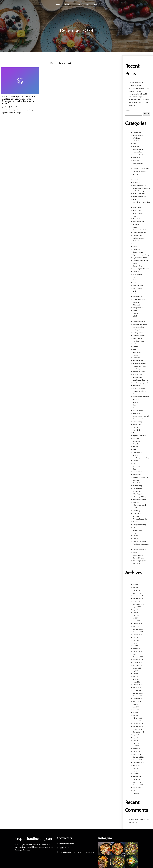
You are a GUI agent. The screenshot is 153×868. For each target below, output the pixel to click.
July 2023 (136, 671)
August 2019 (137, 788)
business (136, 224)
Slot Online (137, 466)
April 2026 (136, 585)
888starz (136, 174)
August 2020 (137, 765)
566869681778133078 (136, 83)
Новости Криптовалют (140, 541)
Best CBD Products (139, 194)
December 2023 (138, 657)
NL (134, 408)
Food (135, 283)
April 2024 (136, 646)
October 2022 (137, 696)
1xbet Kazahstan (138, 163)
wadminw (6, 107)
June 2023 (136, 674)
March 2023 (137, 682)
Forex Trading (137, 288)
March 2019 (136, 793)
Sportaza (136, 480)
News (135, 405)
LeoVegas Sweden (139, 336)
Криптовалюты (138, 530)
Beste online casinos (140, 197)
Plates (135, 450)
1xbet (135, 144)
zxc (134, 527)
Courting (136, 244)
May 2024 (136, 643)
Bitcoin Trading (138, 213)
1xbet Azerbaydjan (139, 155)
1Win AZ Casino (138, 135)
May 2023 (136, 676)
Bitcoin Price (137, 210)
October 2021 (137, 729)
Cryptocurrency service (140, 260)
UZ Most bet (137, 491)
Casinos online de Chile (141, 230)
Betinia (135, 199)
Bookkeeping (137, 219)
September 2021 (138, 732)
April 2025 (136, 618)
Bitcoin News (137, 208)
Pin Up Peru (137, 444)
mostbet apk (137, 358)
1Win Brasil (136, 138)
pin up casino (137, 441)
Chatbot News (137, 236)
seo (134, 463)
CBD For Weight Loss (140, 233)
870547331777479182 (135, 86)
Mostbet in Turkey (139, 372)
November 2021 (138, 726)
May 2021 (136, 743)
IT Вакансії (136, 305)
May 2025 (136, 615)
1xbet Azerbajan (138, 152)
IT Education (137, 302)
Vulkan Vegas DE (138, 494)
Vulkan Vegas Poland (139, 500)
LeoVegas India (138, 330)
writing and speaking (139, 525)
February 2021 (137, 752)
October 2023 (137, 663)
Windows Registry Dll (140, 519)
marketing (136, 347)
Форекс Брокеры (138, 555)
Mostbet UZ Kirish (139, 388)
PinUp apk (136, 447)
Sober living (137, 475)
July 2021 (136, 738)
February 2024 (137, 651)
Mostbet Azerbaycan (140, 366)
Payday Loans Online (140, 436)
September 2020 (139, 763)
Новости (136, 539)
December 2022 (138, 690)
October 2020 (138, 760)
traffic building (137, 486)
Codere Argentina (138, 238)
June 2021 (136, 740)
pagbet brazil (137, 424)
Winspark (136, 522)
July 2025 (136, 610)
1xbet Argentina (138, 149)
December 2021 (138, 724)
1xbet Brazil (136, 158)
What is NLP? (137, 513)
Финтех (135, 552)
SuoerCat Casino (138, 483)
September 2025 (138, 604)
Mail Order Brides (138, 341)
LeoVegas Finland (138, 327)
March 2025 (137, 621)
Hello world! (133, 822)
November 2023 (138, 660)
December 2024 (138, 629)
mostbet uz (137, 386)
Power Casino (137, 452)
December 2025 (138, 596)
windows (136, 516)
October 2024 (137, 635)
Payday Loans (137, 433)
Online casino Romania (140, 419)
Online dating (137, 422)
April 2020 (136, 774)
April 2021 (136, 746)
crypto (135, 247)
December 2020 (138, 757)
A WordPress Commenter (138, 819)
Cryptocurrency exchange (141, 255)
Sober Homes (137, 472)
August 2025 (137, 607)
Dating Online (137, 266)
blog (134, 216)
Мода (135, 533)
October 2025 (137, 601)
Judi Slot (135, 316)
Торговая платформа (139, 550)
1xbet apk (136, 147)
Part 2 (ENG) (137, 430)
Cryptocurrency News (140, 258)
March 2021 (136, 749)
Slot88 (135, 469)
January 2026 (137, 593)
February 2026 (137, 590)
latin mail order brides (140, 324)
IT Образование (138, 308)
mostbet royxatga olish (140, 383)
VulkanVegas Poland (139, 505)
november (136, 413)
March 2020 (137, 777)
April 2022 (136, 713)
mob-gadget (137, 352)
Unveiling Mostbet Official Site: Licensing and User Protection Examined (139, 102)
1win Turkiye (137, 141)
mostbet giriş (137, 369)
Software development (141, 477)
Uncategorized (138, 489)
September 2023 (138, 665)
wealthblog (136, 511)
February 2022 (137, 718)
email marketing (138, 274)
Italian (135, 311)
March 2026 (137, 587)
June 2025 (136, 613)
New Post (136, 402)
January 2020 (137, 782)
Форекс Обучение (138, 558)
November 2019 (138, 785)
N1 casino (136, 394)
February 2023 (137, 685)
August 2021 (137, 735)
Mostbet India (137, 374)
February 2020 (137, 779)
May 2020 (136, 771)
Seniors (135, 461)
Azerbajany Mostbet (139, 185)
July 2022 (136, 704)
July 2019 (136, 790)
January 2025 (137, 626)
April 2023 (136, 679)
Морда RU (136, 536)
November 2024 (138, 632)
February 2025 (137, 624)
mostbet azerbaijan (139, 363)
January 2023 (137, 688)
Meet (135, 349)
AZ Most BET (137, 183)
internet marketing (139, 299)
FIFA (134, 277)
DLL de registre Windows (141, 269)
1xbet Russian (137, 166)
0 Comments (20, 107)
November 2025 (138, 599)
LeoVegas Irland (138, 333)
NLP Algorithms (138, 411)
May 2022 (136, 710)
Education (136, 272)
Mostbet (136, 355)
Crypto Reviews (138, 252)
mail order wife (138, 344)
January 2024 (137, 654)
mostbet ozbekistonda (140, 380)
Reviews (136, 455)
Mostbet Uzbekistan (139, 391)
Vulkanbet (136, 502)
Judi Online (136, 313)
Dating (135, 263)
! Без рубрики (137, 133)
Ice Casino (136, 294)
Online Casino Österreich (141, 416)
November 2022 (138, 693)
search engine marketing (141, 458)
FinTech (135, 280)
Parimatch (136, 427)
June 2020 (136, 768)
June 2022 (136, 707)
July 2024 (136, 637)
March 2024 (137, 649)
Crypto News (137, 249)
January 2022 (137, 721)
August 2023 (137, 668)
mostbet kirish (138, 377)
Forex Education (138, 286)
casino (135, 227)
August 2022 (137, 702)
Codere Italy (137, 241)
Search (128, 110)
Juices (135, 319)
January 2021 (137, 754)
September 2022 (138, 699)
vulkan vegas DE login (140, 497)
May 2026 (136, 582)
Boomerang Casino (139, 222)
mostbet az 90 (138, 361)
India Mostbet (137, 297)
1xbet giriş (136, 160)
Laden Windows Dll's (140, 322)
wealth (135, 508)
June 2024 (136, 640)
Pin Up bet (136, 438)
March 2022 (137, 715)
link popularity (137, 338)
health (135, 291)
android (135, 180)
